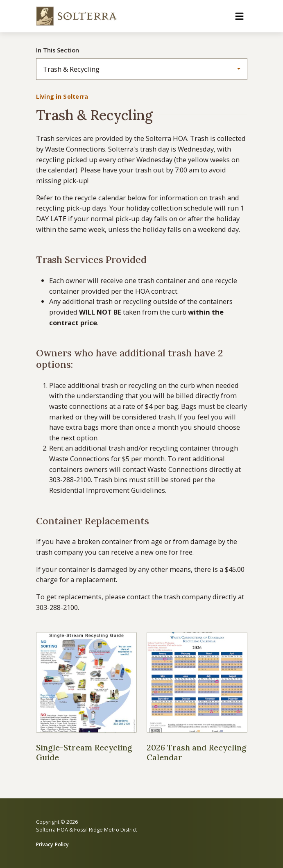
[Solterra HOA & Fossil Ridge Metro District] (77, 16)
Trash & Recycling (71, 69)
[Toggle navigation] (239, 16)
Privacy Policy (52, 844)
